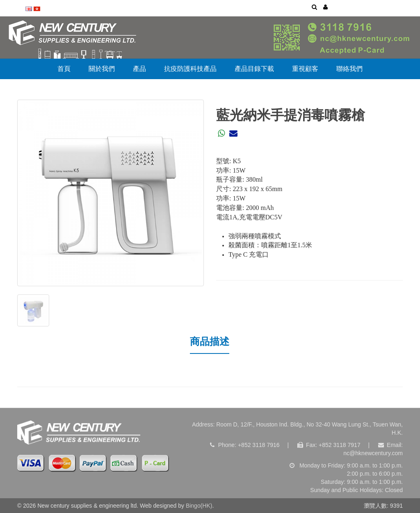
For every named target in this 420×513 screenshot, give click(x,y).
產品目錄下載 (254, 69)
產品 (139, 69)
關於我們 (102, 69)
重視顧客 (305, 69)
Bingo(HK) (199, 506)
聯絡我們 (349, 69)
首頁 (64, 69)
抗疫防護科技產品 (190, 69)
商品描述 (210, 341)
